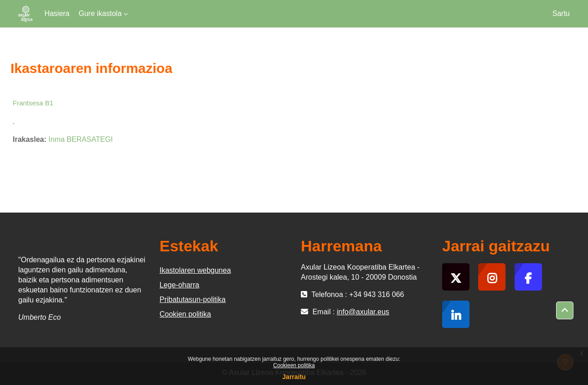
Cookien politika (185, 314)
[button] (565, 311)
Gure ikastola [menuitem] (100, 13)
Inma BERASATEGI (80, 139)
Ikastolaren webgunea (195, 270)
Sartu (561, 13)
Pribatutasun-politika (193, 299)
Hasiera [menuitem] (57, 13)
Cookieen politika (294, 365)
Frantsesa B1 (33, 103)
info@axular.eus (363, 312)
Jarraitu (294, 377)
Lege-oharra (179, 285)
